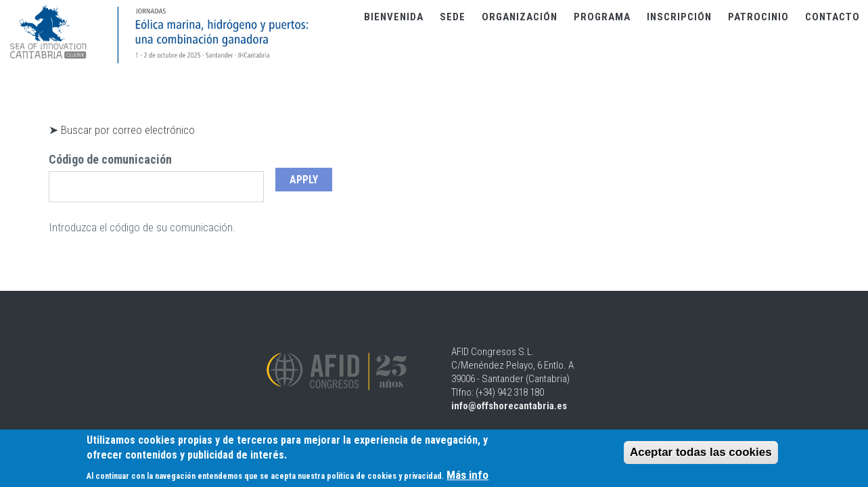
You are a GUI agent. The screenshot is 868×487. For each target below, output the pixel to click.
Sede (453, 17)
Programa (602, 17)
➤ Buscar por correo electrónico (122, 130)
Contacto (832, 17)
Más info (467, 477)
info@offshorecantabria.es (509, 406)
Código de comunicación (110, 159)
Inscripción (679, 17)
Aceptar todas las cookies (701, 454)
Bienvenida (394, 17)
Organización (520, 17)
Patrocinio (758, 17)
